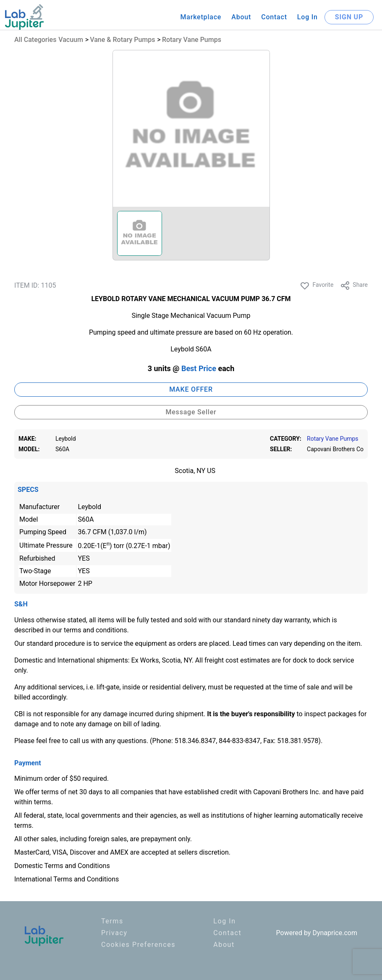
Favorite (317, 286)
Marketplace (201, 17)
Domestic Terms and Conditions (62, 866)
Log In (307, 17)
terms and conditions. (96, 630)
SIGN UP (349, 17)
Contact (274, 17)
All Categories (35, 40)
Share (354, 286)
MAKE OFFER (191, 389)
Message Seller (191, 412)
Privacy (114, 933)
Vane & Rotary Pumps (122, 40)
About (241, 17)
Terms (112, 921)
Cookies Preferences (138, 945)
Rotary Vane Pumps (192, 40)
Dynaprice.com (335, 933)
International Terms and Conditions (67, 879)
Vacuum (71, 40)
